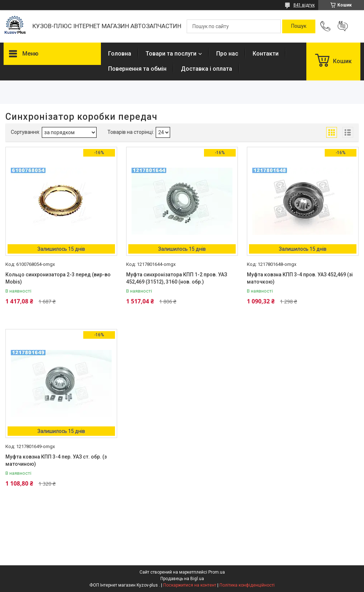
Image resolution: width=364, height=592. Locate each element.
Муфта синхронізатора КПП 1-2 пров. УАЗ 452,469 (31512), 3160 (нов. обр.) (177, 278)
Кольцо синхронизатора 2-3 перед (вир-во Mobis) (58, 278)
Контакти (266, 54)
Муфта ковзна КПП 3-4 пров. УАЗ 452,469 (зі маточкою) (300, 278)
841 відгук (304, 5)
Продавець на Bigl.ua (182, 579)
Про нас (227, 54)
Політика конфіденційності (247, 585)
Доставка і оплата (207, 69)
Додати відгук (343, 26)
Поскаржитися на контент (190, 585)
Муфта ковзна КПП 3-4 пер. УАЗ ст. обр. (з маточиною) (56, 460)
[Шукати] (299, 26)
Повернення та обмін (137, 69)
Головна (120, 54)
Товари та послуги (171, 54)
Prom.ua (217, 572)
